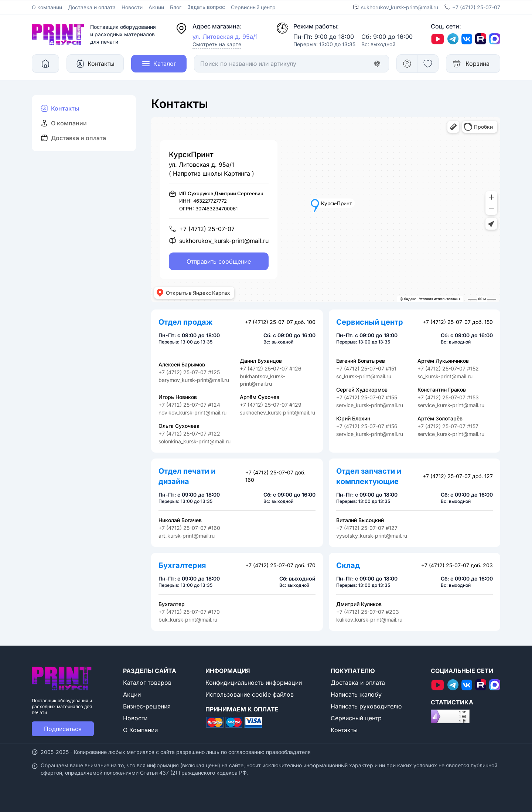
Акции (156, 7)
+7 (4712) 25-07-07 (476, 7)
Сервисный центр (253, 7)
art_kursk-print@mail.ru (187, 536)
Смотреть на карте (217, 44)
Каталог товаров (147, 683)
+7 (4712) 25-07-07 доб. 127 (458, 476)
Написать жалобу (356, 694)
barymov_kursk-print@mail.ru (194, 380)
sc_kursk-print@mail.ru (364, 376)
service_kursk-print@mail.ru (370, 405)
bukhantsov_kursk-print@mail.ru (262, 380)
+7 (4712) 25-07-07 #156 (367, 426)
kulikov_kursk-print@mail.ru (369, 620)
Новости (132, 7)
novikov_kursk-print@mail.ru (192, 412)
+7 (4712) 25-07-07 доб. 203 (457, 565)
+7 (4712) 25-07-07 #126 (271, 368)
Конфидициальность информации (254, 683)
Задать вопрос (206, 7)
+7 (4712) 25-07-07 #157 (448, 426)
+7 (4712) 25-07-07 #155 (367, 397)
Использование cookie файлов (250, 694)
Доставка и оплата (92, 7)
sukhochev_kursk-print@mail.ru (277, 412)
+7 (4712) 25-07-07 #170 (189, 612)
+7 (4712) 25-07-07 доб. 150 (458, 322)
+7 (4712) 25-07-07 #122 (189, 434)
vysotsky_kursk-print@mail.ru (372, 536)
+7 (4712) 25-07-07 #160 (189, 528)
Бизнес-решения (147, 706)
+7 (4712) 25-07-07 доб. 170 (280, 565)
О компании (47, 7)
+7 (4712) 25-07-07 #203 (368, 612)
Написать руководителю (366, 706)
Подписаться (63, 729)
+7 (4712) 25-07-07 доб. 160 (275, 476)
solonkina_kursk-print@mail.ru (195, 441)
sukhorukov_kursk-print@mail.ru (400, 7)
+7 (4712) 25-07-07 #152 (448, 368)
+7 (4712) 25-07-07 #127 (367, 528)
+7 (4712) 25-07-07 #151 (366, 368)
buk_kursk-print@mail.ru (188, 620)
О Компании (140, 730)
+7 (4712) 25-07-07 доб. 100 (280, 322)
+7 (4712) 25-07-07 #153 (448, 397)
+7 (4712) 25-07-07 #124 (189, 405)
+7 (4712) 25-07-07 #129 (271, 405)
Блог (176, 7)
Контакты (344, 730)
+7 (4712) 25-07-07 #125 (189, 372)
